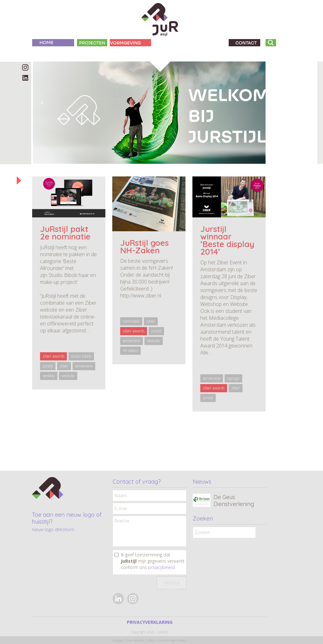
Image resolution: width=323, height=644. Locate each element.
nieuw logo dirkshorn (53, 529)
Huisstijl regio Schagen (173, 640)
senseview (84, 366)
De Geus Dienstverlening (234, 501)
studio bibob (81, 356)
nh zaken (130, 351)
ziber (64, 366)
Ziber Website (135, 640)
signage (233, 378)
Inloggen (117, 640)
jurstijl (48, 366)
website (68, 376)
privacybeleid (161, 567)
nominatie (131, 321)
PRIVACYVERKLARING (150, 622)
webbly (49, 376)
